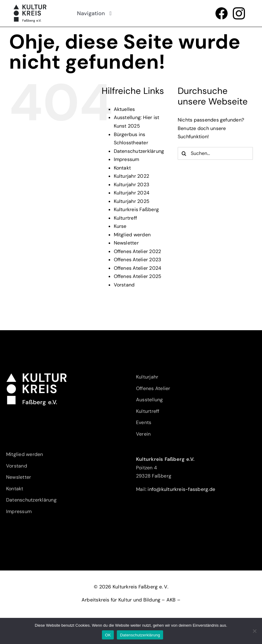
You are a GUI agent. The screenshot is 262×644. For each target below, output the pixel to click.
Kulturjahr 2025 (132, 201)
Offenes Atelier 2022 (138, 251)
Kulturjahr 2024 (132, 193)
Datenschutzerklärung (139, 151)
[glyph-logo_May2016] (239, 10)
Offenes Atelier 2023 (138, 260)
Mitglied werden (132, 235)
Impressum (127, 159)
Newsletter (126, 243)
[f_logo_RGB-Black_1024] (222, 10)
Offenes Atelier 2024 (138, 268)
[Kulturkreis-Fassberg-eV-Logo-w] (37, 375)
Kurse (120, 226)
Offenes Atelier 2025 (138, 276)
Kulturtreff (126, 218)
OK (108, 635)
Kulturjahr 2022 (132, 176)
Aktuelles (124, 109)
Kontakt (122, 168)
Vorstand (124, 285)
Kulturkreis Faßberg (136, 209)
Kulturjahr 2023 (132, 185)
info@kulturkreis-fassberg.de (181, 489)
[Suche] (184, 153)
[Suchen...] (215, 153)
